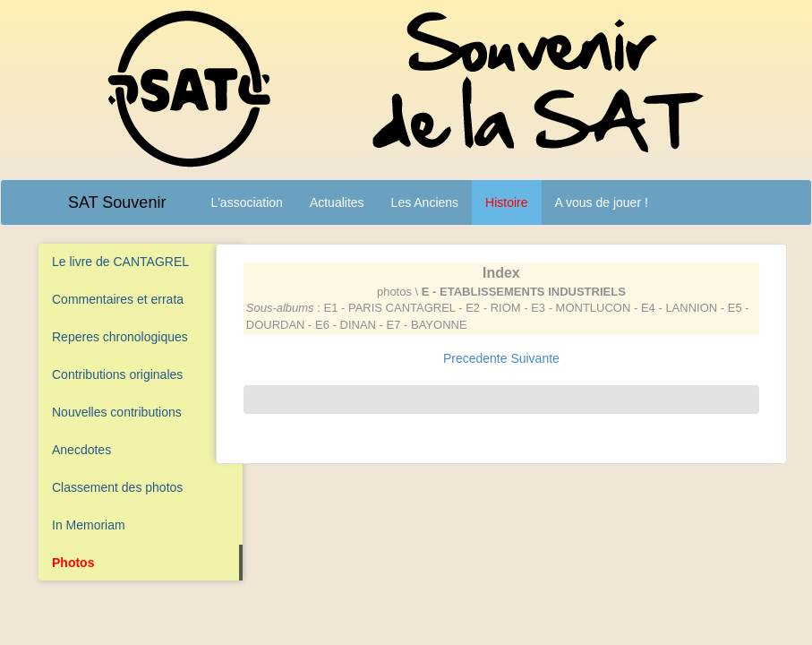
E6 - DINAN (346, 325)
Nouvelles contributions (117, 412)
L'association (247, 202)
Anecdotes (81, 450)
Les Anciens (425, 202)
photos (394, 292)
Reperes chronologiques (120, 337)
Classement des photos (117, 487)
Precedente (475, 358)
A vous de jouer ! (602, 202)
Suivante (534, 358)
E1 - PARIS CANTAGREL (389, 308)
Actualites (337, 202)
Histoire (506, 202)
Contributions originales (117, 374)
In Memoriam (89, 525)
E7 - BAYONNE (427, 325)
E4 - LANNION (679, 308)
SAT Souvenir (117, 202)
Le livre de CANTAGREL (120, 262)
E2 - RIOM (493, 308)
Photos (73, 563)
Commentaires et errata (118, 299)
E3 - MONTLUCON (581, 308)
